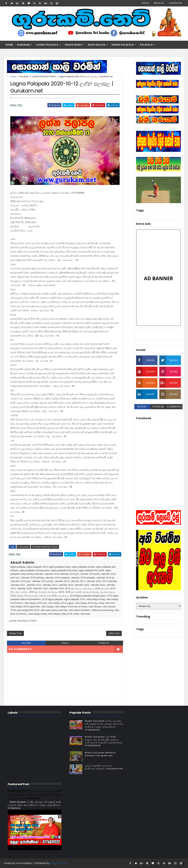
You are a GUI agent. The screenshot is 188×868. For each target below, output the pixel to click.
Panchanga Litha (18, 53)
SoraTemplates (24, 863)
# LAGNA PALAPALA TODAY (45, 547)
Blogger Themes (59, 863)
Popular (158, 407)
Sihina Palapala (123, 45)
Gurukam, (46, 98)
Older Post (114, 633)
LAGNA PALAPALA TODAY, (63, 98)
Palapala (146, 45)
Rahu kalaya (97, 45)
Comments (174, 407)
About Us (159, 3)
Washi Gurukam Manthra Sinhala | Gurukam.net (100, 754)
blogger (26, 643)
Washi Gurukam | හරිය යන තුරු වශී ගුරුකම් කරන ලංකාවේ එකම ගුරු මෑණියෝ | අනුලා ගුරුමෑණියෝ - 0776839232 (104, 725)
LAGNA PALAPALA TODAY (44, 76)
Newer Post (15, 633)
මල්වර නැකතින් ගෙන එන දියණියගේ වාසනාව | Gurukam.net (104, 767)
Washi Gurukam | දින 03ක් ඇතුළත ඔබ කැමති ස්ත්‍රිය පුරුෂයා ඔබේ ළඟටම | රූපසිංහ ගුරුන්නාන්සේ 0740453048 (104, 741)
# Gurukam (23, 547)
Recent (142, 407)
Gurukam (23, 45)
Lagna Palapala (47, 45)
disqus (65, 643)
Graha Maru (73, 45)
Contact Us (175, 3)
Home (145, 3)
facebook (104, 643)
